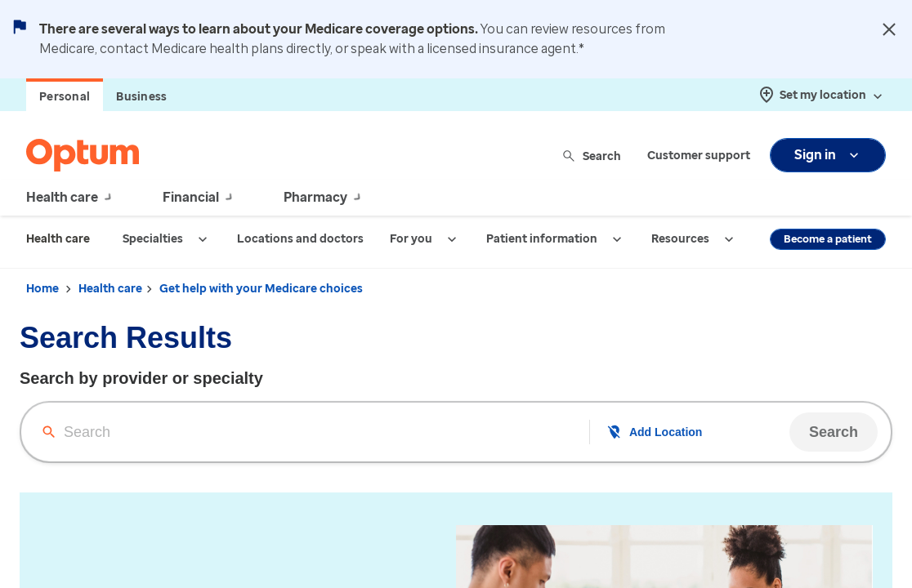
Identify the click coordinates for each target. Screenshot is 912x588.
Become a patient (828, 239)
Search (593, 156)
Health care (110, 289)
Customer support (699, 156)
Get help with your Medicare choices (261, 289)
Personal (65, 97)
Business (141, 97)
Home (42, 289)
